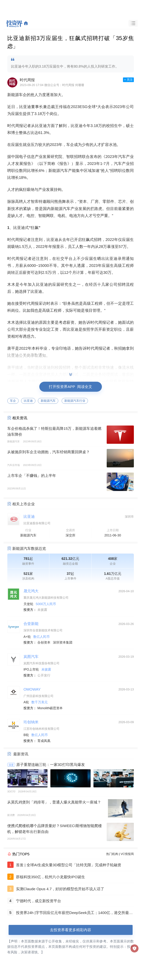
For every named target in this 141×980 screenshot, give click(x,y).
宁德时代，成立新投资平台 (39, 901)
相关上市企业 (24, 504)
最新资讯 (21, 754)
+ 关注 (128, 80)
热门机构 (112, 854)
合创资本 (44, 642)
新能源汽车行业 (75, 401)
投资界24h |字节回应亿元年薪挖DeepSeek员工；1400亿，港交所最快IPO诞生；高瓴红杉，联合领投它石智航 (75, 913)
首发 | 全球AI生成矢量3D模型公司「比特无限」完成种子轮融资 (69, 865)
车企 (13, 401)
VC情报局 (127, 854)
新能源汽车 (48, 401)
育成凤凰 (44, 741)
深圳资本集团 (63, 642)
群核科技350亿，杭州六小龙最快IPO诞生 (51, 877)
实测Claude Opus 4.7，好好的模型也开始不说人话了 (60, 889)
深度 (11, 765)
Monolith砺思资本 (50, 708)
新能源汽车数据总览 (29, 548)
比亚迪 (28, 401)
